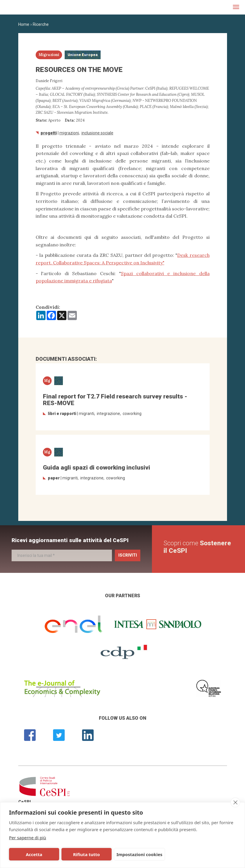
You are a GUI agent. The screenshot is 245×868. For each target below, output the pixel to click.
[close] (235, 802)
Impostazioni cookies (130, 854)
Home (24, 24)
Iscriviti (128, 555)
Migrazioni (69, 133)
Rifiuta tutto (79, 854)
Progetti (49, 133)
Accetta (32, 854)
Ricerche (41, 24)
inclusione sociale (97, 133)
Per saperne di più (28, 838)
